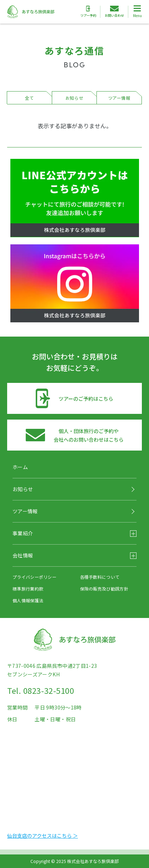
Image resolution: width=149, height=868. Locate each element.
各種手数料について (100, 577)
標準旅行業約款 (28, 589)
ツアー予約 (88, 12)
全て (29, 98)
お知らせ (74, 98)
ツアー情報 (119, 98)
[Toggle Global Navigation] (137, 12)
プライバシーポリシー (34, 577)
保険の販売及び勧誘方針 (104, 589)
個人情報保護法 (28, 600)
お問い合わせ (114, 12)
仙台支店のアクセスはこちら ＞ (43, 836)
